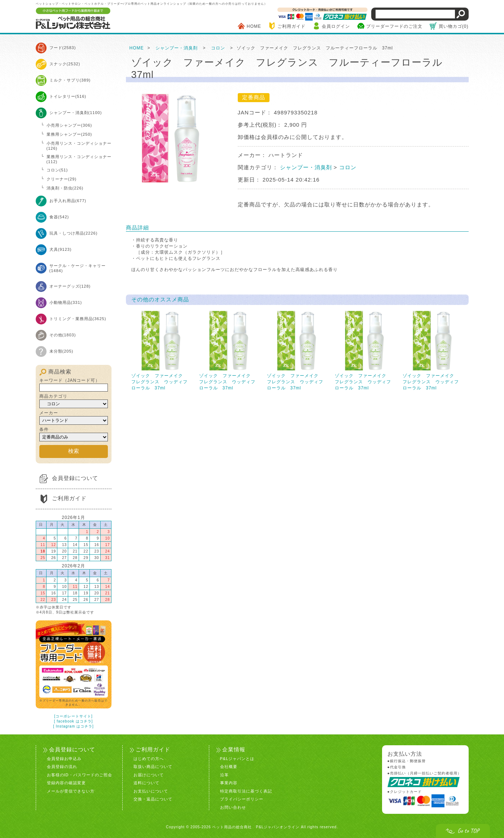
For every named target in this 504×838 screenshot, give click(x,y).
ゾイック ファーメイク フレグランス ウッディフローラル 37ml (162, 350)
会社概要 (229, 763)
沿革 (224, 771)
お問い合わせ (233, 804)
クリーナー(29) (62, 179)
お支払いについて (151, 787)
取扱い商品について (153, 763)
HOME (254, 26)
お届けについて (149, 771)
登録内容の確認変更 (66, 779)
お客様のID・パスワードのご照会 (80, 771)
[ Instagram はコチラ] (73, 724)
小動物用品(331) (66, 302)
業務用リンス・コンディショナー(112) (79, 159)
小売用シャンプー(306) (69, 125)
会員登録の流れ (62, 763)
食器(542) (59, 217)
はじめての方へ (149, 755)
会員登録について (75, 476)
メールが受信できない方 (71, 787)
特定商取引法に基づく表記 (246, 787)
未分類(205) (62, 351)
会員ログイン (336, 26)
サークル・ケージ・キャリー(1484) (78, 268)
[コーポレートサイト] (73, 714)
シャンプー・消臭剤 (177, 48)
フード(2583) (63, 48)
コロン (218, 48)
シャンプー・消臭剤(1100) (76, 113)
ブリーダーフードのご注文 (394, 26)
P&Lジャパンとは (237, 755)
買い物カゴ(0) (454, 26)
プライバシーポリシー (242, 795)
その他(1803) (63, 335)
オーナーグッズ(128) (70, 286)
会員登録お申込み (64, 755)
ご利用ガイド (292, 26)
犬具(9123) (61, 249)
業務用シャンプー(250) (69, 134)
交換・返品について (153, 795)
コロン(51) (57, 170)
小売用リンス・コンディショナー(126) (79, 146)
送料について (146, 779)
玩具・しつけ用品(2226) (74, 233)
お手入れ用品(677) (68, 201)
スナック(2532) (65, 64)
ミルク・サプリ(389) (70, 80)
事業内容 (229, 779)
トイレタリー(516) (68, 96)
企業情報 (233, 746)
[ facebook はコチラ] (74, 719)
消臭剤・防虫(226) (65, 188)
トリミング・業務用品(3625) (78, 319)
